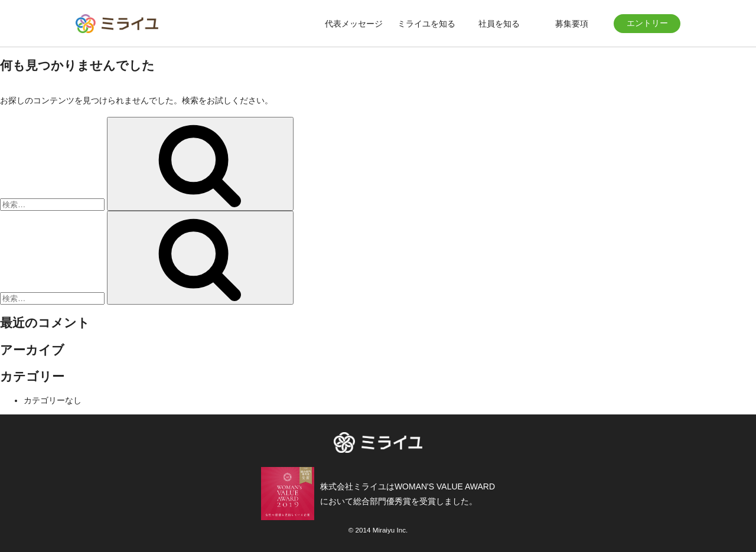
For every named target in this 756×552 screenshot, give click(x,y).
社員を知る (499, 24)
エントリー (647, 23)
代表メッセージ (354, 24)
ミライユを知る (426, 24)
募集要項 (572, 24)
